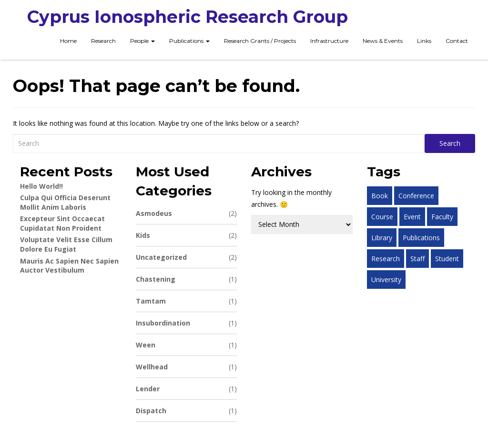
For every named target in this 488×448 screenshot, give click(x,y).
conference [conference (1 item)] (416, 196)
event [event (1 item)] (412, 217)
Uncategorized (187, 257)
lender (187, 389)
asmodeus (187, 213)
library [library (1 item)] (382, 238)
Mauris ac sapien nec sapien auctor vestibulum (69, 266)
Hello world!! (41, 186)
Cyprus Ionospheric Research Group (188, 17)
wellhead (187, 367)
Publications (189, 41)
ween (187, 345)
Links (424, 41)
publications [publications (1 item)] (421, 238)
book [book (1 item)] (380, 196)
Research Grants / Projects (260, 41)
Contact (457, 41)
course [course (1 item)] (382, 217)
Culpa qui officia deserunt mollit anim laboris (65, 202)
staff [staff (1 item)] (417, 259)
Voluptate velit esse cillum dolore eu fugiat (66, 244)
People (142, 41)
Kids (187, 235)
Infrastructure (329, 41)
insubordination (187, 323)
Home (68, 41)
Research (103, 41)
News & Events (383, 41)
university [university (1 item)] (386, 280)
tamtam (187, 301)
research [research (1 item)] (386, 259)
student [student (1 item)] (447, 259)
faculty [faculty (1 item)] (442, 217)
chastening (187, 279)
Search (450, 143)
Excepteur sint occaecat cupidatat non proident (62, 223)
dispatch (187, 411)
